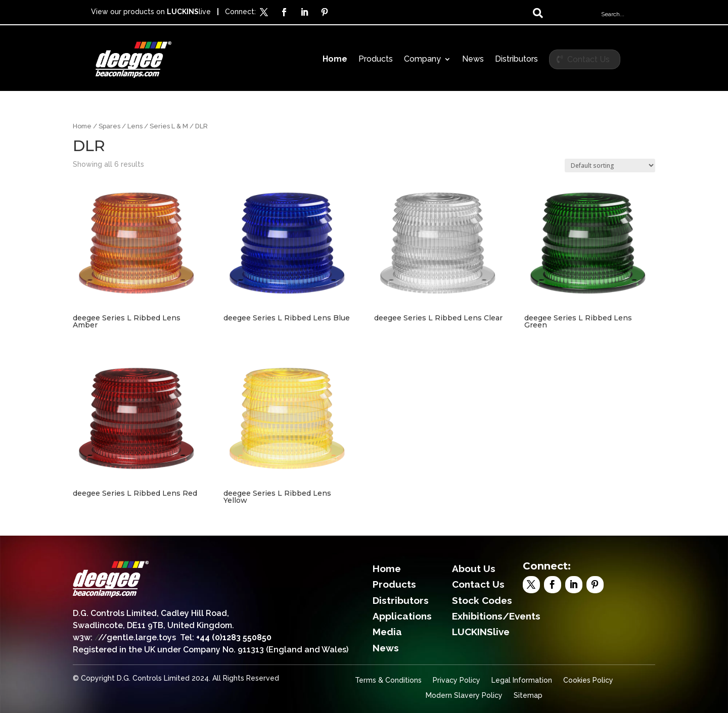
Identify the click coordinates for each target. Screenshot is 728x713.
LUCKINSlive (481, 632)
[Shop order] (610, 165)
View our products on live (151, 12)
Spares (109, 126)
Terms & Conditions (388, 680)
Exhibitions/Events (496, 616)
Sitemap (528, 696)
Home (335, 60)
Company (422, 60)
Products (376, 60)
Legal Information (522, 680)
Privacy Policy (457, 680)
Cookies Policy (588, 680)
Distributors (516, 60)
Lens (135, 126)
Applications (402, 616)
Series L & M (169, 126)
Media (387, 632)
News (473, 60)
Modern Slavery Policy (464, 696)
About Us (474, 568)
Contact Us (588, 59)
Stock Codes (482, 600)
